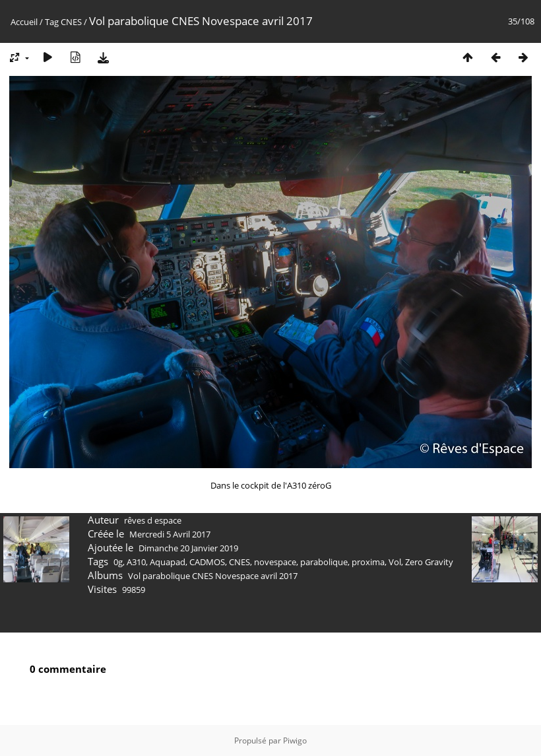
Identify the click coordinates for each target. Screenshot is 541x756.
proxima (368, 562)
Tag (52, 22)
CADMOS (207, 562)
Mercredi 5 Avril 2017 (170, 534)
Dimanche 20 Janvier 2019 (188, 548)
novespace (275, 562)
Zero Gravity (429, 562)
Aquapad (168, 562)
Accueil (24, 22)
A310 (136, 562)
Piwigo (295, 740)
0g (118, 562)
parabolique (324, 562)
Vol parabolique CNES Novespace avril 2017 (213, 576)
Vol (395, 562)
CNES (71, 22)
